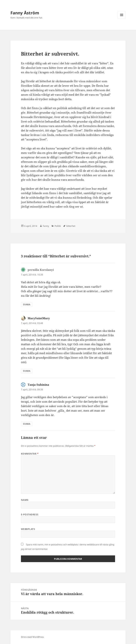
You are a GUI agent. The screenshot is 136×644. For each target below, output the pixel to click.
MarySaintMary (39, 318)
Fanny (46, 226)
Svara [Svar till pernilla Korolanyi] (27, 304)
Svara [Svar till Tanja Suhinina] (27, 424)
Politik (58, 226)
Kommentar (30, 454)
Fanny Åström (25, 13)
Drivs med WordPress (32, 637)
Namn (25, 500)
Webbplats (28, 529)
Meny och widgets (122, 19)
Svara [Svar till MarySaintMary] (27, 371)
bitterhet (71, 226)
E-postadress (30, 514)
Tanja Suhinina (38, 385)
